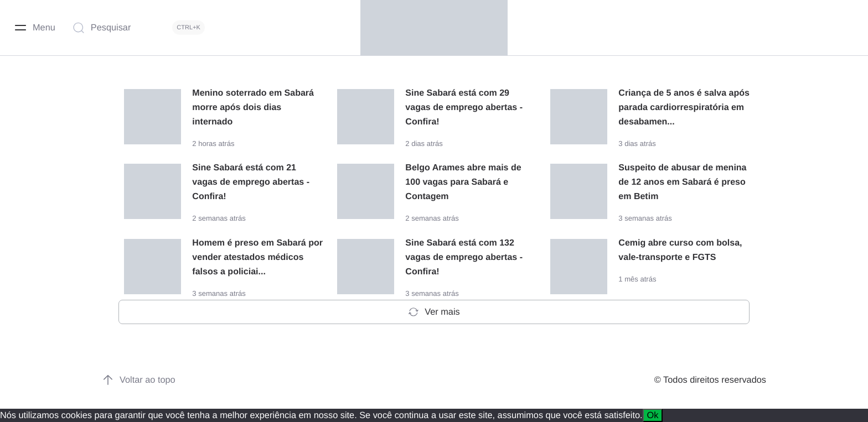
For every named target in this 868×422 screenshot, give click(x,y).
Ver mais (434, 312)
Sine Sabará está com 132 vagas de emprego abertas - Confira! (464, 257)
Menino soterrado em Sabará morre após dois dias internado (253, 108)
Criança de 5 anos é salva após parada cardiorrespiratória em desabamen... (684, 108)
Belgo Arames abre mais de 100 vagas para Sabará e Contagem (463, 182)
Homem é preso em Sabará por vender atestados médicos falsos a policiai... (257, 257)
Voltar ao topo (139, 380)
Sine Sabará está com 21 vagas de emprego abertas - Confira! (251, 182)
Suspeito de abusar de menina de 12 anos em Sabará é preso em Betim (682, 182)
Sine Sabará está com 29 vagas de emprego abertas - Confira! (464, 108)
